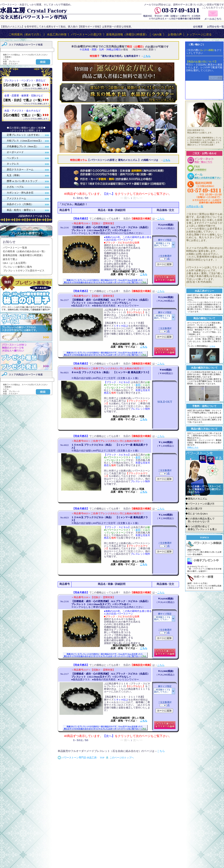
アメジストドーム (16, 198)
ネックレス (13, 164)
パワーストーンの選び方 (86, 34)
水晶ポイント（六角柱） (20, 204)
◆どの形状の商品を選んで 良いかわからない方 (200, 520)
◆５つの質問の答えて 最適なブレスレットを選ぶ (201, 528)
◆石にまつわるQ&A (197, 514)
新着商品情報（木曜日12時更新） (127, 34)
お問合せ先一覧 (216, 27)
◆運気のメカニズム (196, 499)
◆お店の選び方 (194, 509)
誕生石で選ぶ (10, 259)
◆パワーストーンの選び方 (200, 504)
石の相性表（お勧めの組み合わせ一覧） (25, 251)
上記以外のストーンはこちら (34, 216)
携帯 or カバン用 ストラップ (22, 181)
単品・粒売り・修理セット (21, 210)
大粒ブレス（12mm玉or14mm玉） (25, 141)
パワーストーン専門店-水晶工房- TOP (83, 758)
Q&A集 (157, 34)
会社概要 (198, 27)
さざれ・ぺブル (15, 187)
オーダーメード (15, 152)
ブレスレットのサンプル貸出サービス (24, 271)
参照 (138, 385)
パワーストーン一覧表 (15, 248)
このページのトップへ (122, 758)
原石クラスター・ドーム (20, 170)
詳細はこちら (193, 447)
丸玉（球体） (14, 175)
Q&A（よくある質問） (15, 263)
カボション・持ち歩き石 (20, 193)
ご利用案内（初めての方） (25, 34)
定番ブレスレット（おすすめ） (24, 135)
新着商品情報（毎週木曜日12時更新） (23, 255)
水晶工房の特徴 (57, 34)
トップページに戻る (199, 34)
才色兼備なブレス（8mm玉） (23, 146)
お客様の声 (175, 34)
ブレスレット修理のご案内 (17, 267)
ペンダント (13, 158)
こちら (161, 219)
